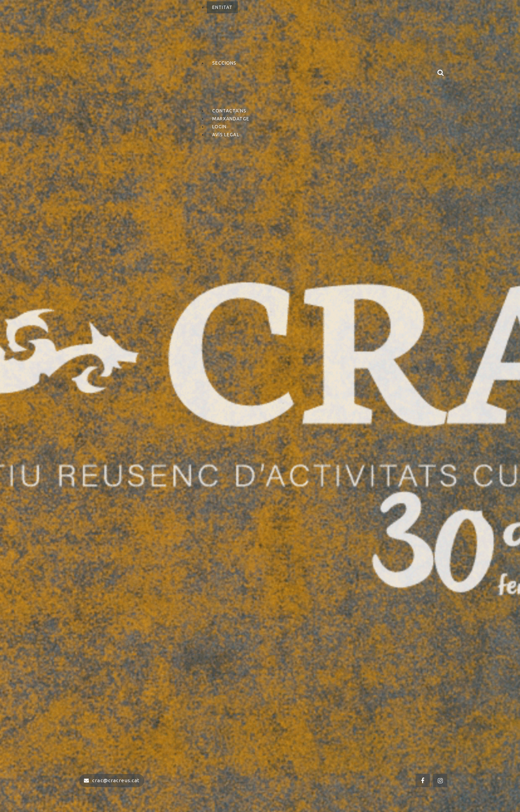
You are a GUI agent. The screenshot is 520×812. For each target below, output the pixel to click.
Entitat (223, 7)
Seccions (225, 63)
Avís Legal (226, 135)
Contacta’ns (229, 111)
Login (220, 127)
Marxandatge (231, 119)
